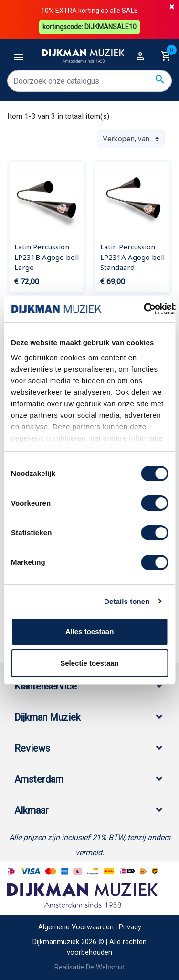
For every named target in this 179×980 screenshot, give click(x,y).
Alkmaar (32, 810)
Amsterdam (39, 779)
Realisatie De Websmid (89, 967)
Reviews (32, 748)
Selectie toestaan (89, 663)
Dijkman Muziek (47, 717)
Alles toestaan (90, 631)
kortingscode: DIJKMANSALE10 (89, 27)
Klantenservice (46, 686)
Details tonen (127, 601)
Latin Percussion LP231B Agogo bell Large (47, 257)
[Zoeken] (89, 81)
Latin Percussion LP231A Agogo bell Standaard (132, 257)
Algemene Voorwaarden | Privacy (90, 927)
